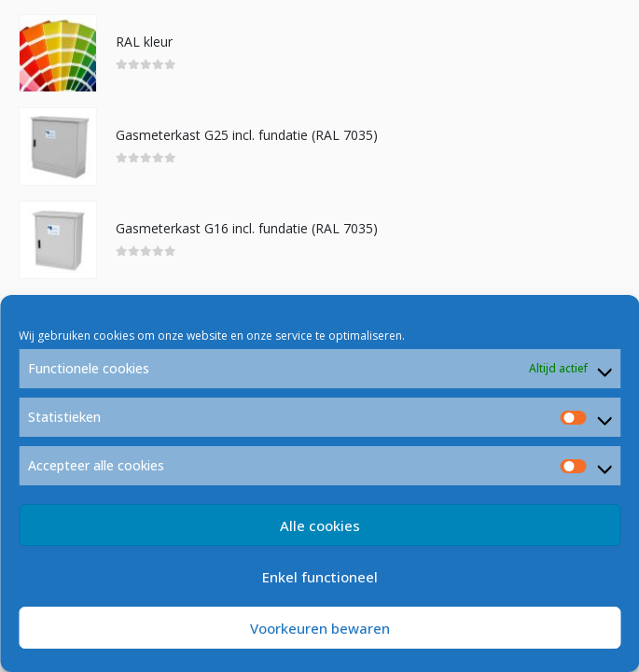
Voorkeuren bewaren (320, 628)
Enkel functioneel (320, 577)
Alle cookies (320, 525)
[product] (58, 53)
